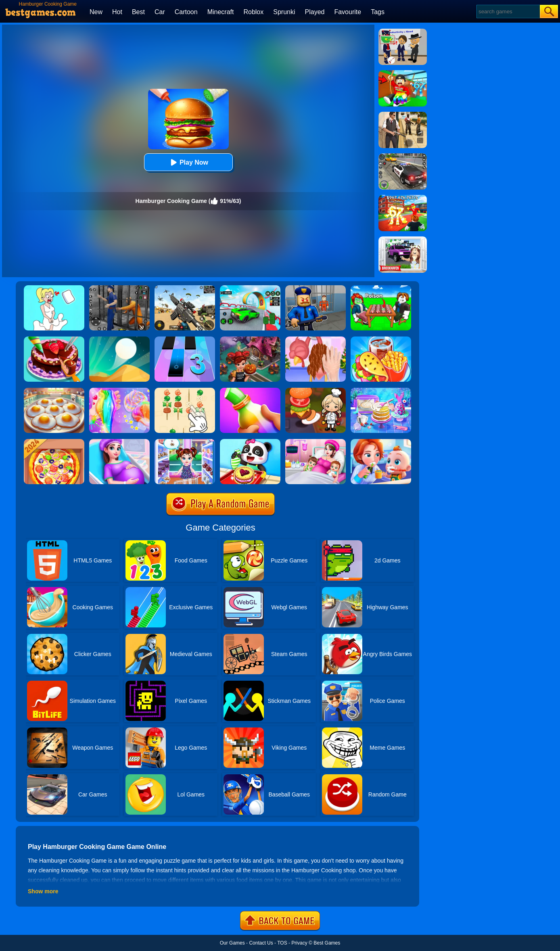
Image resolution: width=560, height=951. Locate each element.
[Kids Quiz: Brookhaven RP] (403, 239)
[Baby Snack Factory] (250, 442)
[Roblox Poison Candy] (381, 288)
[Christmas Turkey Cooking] (316, 339)
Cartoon (186, 12)
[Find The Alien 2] (403, 31)
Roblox (253, 12)
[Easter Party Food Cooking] (54, 391)
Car (160, 12)
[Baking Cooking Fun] (381, 391)
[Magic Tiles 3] (185, 339)
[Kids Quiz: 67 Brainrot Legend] (403, 198)
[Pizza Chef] (54, 442)
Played (315, 12)
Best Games (327, 943)
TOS (282, 943)
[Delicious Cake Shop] (54, 339)
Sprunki (284, 12)
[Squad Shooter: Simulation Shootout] (185, 288)
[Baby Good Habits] (381, 442)
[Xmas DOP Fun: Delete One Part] (54, 288)
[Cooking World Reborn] (316, 391)
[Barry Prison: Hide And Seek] (316, 288)
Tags (378, 12)
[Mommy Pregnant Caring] (316, 442)
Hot (117, 12)
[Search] (508, 11)
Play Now (188, 162)
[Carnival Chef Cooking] (381, 339)
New (96, 12)
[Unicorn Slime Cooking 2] (119, 391)
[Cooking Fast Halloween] (250, 339)
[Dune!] (119, 339)
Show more (43, 891)
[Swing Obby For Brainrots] (403, 73)
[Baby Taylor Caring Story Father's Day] (185, 442)
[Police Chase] (403, 156)
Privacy (299, 943)
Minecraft (221, 12)
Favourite (348, 12)
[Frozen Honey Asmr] (250, 391)
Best (138, 12)
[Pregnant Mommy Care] (119, 442)
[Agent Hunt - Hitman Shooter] (403, 115)
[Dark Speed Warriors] (250, 288)
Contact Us (261, 943)
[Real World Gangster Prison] (119, 288)
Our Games (232, 943)
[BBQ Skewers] (185, 391)
